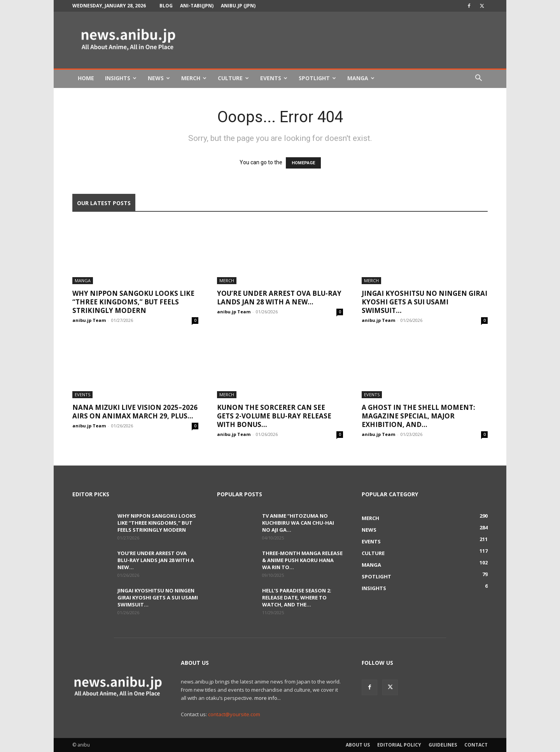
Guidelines (443, 745)
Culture (233, 78)
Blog (166, 6)
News (159, 78)
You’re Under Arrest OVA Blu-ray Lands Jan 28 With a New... (279, 298)
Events (274, 78)
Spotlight (317, 78)
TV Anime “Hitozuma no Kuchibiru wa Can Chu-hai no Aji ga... (298, 523)
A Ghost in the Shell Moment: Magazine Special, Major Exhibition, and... (418, 416)
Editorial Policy (399, 745)
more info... (268, 698)
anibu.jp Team (89, 320)
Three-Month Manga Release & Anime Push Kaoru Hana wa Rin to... (302, 560)
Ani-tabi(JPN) (197, 6)
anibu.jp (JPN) (238, 6)
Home (86, 78)
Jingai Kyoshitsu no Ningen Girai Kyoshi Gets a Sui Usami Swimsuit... (424, 302)
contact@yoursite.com (234, 714)
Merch (194, 78)
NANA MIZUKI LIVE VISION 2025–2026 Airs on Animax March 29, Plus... (135, 412)
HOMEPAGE (303, 163)
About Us (358, 745)
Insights (121, 78)
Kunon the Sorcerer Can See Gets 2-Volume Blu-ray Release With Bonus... (274, 416)
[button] (478, 79)
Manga (361, 78)
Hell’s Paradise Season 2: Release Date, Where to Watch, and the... (297, 597)
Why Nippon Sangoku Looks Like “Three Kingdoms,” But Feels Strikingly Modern (133, 302)
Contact (476, 745)
